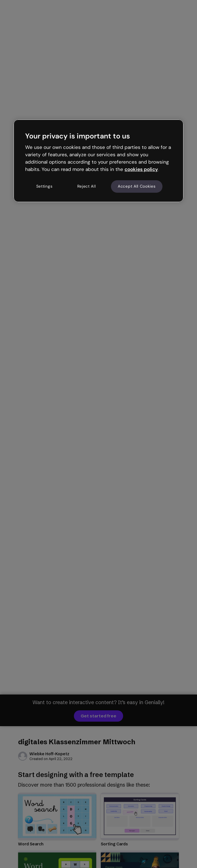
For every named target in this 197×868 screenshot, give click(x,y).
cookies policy (141, 169)
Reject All (87, 186)
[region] (98, 161)
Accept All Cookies (137, 186)
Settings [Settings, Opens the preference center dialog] (44, 186)
